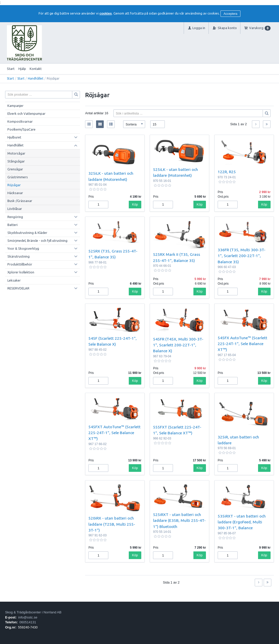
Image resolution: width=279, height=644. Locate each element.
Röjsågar (14, 185)
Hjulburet (14, 137)
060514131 (28, 622)
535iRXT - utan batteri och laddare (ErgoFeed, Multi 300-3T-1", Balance (242, 522)
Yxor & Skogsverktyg (23, 248)
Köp (135, 204)
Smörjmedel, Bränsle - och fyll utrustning (37, 241)
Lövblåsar (15, 209)
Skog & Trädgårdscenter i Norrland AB (33, 612)
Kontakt (36, 69)
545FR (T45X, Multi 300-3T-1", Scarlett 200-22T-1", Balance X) (178, 345)
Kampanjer (15, 106)
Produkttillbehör (20, 264)
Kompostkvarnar (20, 121)
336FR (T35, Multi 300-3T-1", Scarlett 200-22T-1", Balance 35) (242, 256)
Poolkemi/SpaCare (21, 129)
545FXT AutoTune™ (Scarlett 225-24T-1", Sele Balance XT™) (114, 433)
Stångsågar (16, 161)
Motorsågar (16, 153)
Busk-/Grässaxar (20, 201)
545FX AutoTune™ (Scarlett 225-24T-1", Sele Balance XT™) (242, 344)
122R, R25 (227, 172)
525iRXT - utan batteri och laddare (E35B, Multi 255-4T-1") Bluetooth (179, 520)
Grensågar (15, 169)
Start (11, 69)
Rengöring (15, 217)
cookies (106, 13)
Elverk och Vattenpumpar (26, 113)
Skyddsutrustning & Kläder (27, 233)
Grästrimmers (18, 177)
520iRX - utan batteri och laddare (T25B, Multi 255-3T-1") (112, 524)
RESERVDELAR (18, 288)
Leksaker (14, 280)
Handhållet (36, 78)
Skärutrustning (19, 256)
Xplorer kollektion (21, 272)
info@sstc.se (28, 617)
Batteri (13, 225)
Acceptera (230, 14)
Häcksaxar (15, 193)
